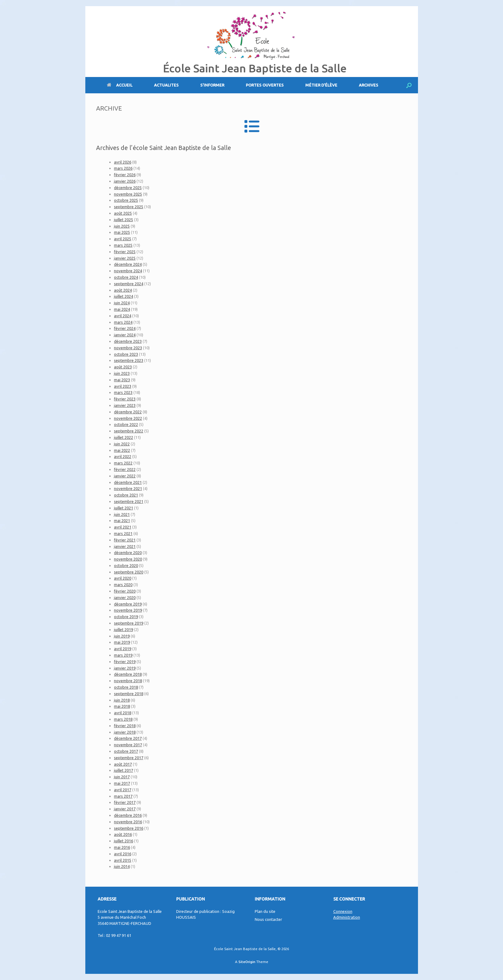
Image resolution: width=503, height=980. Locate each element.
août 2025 (123, 213)
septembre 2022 (129, 431)
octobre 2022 (126, 424)
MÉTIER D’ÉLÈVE (321, 85)
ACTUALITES (166, 85)
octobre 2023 (126, 354)
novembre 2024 (128, 271)
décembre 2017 (128, 738)
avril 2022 (123, 456)
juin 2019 (122, 636)
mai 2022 (122, 450)
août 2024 (123, 290)
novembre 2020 (128, 559)
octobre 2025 (126, 200)
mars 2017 (123, 796)
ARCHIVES (369, 85)
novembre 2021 (128, 488)
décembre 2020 (128, 553)
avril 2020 (123, 578)
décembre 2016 (128, 815)
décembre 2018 (128, 674)
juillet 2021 (124, 508)
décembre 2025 (128, 188)
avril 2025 (123, 239)
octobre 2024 (126, 277)
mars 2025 (123, 245)
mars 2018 (123, 719)
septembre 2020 (129, 572)
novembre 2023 (128, 348)
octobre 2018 (126, 687)
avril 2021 (123, 527)
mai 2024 (122, 309)
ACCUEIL (120, 85)
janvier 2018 (125, 732)
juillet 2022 (124, 437)
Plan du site (265, 911)
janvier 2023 (125, 405)
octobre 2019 (126, 617)
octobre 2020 (126, 565)
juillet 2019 (124, 630)
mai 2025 (122, 232)
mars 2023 (123, 392)
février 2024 (125, 328)
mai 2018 (122, 706)
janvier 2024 (125, 335)
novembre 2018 (128, 681)
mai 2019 (122, 642)
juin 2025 (122, 226)
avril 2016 (123, 854)
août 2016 (123, 834)
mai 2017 (122, 783)
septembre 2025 (129, 207)
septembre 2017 (129, 758)
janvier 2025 (125, 258)
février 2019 (125, 662)
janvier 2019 (125, 668)
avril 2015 (123, 860)
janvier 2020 (125, 597)
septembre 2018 (129, 694)
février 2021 (125, 540)
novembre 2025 (128, 194)
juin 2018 (122, 700)
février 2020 (125, 591)
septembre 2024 (129, 284)
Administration (347, 917)
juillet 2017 (124, 770)
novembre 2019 (128, 610)
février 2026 (125, 175)
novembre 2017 (128, 745)
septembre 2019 (129, 623)
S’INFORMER (212, 85)
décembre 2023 (128, 341)
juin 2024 (122, 303)
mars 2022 (123, 463)
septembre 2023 (129, 360)
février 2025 (125, 252)
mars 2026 (123, 168)
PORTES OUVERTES (265, 85)
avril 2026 (123, 162)
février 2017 (125, 802)
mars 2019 (123, 655)
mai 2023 (122, 380)
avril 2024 (123, 316)
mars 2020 (123, 585)
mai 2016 (122, 847)
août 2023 (123, 367)
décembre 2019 (128, 604)
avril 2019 (123, 649)
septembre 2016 (129, 828)
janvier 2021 (125, 546)
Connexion (343, 911)
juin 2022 (122, 444)
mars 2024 (123, 322)
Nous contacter (268, 919)
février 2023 (125, 399)
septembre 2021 (129, 501)
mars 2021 (123, 533)
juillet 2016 (124, 841)
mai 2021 (122, 520)
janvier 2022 (125, 476)
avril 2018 (123, 713)
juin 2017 (122, 777)
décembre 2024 (128, 264)
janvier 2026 (125, 181)
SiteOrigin (247, 962)
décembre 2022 (128, 412)
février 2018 (125, 726)
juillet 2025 (124, 220)
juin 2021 (122, 514)
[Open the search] (409, 85)
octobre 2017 (126, 751)
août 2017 (123, 764)
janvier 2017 (125, 809)
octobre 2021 (126, 495)
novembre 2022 (128, 418)
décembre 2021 (128, 482)
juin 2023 (122, 373)
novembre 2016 (128, 822)
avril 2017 (123, 790)
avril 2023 (123, 386)
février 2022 (125, 469)
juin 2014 (122, 866)
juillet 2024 (124, 296)
